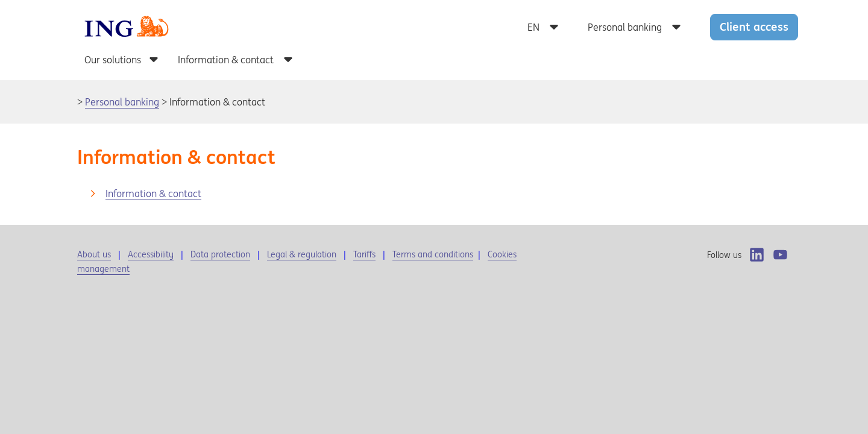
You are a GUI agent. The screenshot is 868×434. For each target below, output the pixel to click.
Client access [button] (754, 27)
